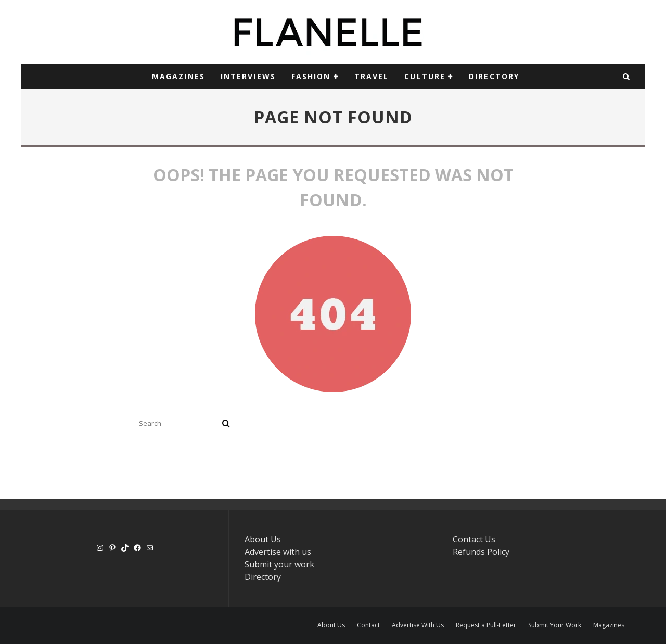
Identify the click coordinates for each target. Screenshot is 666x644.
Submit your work (279, 564)
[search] (226, 423)
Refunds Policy (481, 552)
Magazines (609, 625)
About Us (263, 539)
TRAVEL (372, 76)
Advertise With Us (418, 625)
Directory (263, 577)
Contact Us (474, 539)
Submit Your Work (555, 625)
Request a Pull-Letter (486, 625)
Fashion (311, 76)
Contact (368, 625)
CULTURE (425, 76)
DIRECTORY (494, 76)
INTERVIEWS (248, 76)
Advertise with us (278, 552)
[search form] (178, 423)
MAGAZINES (178, 76)
